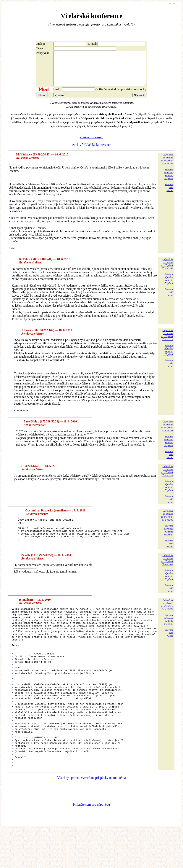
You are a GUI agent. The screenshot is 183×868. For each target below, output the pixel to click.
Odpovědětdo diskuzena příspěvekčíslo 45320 (167, 611)
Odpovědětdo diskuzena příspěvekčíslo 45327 (167, 477)
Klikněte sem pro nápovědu (91, 843)
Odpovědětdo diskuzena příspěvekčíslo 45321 (167, 433)
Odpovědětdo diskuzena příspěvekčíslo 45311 (167, 566)
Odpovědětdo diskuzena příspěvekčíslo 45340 (167, 522)
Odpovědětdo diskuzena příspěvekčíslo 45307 (167, 166)
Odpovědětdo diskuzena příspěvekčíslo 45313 (167, 342)
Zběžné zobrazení (91, 144)
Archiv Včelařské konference (91, 151)
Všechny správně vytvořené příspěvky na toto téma (91, 816)
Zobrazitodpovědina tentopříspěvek (168, 181)
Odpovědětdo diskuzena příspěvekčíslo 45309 (167, 270)
